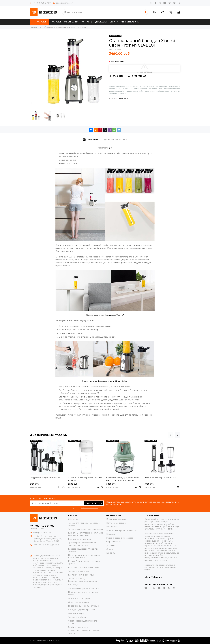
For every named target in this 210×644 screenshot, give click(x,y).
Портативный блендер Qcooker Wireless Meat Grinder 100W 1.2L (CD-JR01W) (123, 479)
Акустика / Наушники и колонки (84, 567)
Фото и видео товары (79, 602)
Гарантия (111, 534)
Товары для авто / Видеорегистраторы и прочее (83, 580)
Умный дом (74, 585)
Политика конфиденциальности (122, 530)
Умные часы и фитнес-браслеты (84, 588)
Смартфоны (74, 519)
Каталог (40, 22)
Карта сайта (54, 640)
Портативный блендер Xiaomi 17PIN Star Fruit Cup (85, 479)
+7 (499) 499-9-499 (40, 3)
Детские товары (76, 613)
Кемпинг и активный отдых (81, 575)
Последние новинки (116, 519)
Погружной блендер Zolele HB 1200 (45, 478)
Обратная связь (114, 542)
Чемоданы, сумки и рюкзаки (82, 610)
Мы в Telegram (153, 577)
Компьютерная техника (79, 539)
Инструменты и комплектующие (84, 606)
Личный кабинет (130, 22)
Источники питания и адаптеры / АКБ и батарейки (84, 556)
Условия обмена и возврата (120, 538)
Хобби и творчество (78, 627)
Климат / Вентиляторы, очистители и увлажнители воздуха (86, 534)
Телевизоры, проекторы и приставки (86, 529)
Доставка (101, 22)
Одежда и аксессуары (79, 598)
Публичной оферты (89, 508)
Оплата (114, 22)
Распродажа (112, 527)
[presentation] (171, 435)
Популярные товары (116, 523)
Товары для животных (79, 571)
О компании (71, 22)
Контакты (87, 22)
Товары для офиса (77, 617)
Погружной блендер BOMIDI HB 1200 (160, 478)
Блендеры (123, 99)
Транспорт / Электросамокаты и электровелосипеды (84, 544)
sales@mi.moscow (63, 3)
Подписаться (94, 503)
